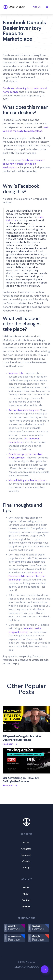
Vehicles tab (16, 373)
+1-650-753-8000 (27, 967)
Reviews (26, 906)
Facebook (26, 855)
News (26, 888)
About (26, 894)
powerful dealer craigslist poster (25, 630)
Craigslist (26, 849)
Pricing (26, 867)
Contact (26, 900)
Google (26, 861)
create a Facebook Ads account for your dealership (27, 576)
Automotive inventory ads (24, 410)
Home (26, 842)
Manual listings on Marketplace (27, 480)
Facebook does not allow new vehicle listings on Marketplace (24, 164)
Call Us (37, 7)
